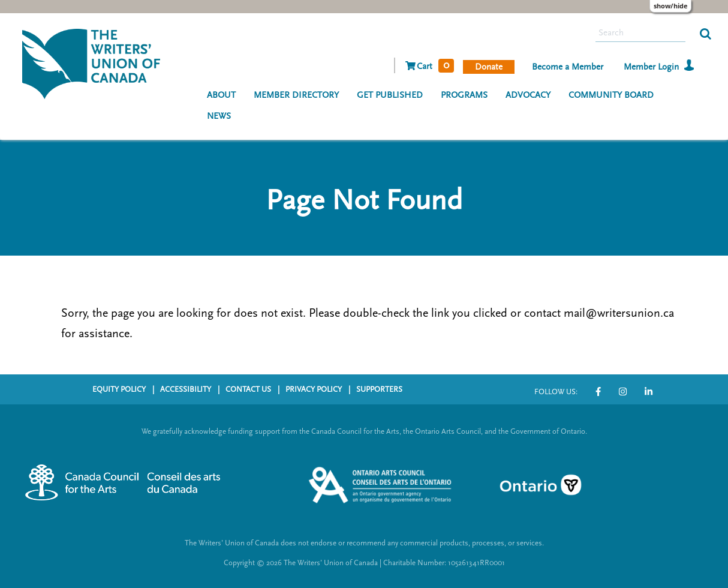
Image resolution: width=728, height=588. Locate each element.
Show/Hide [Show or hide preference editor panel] (671, 6)
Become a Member (568, 67)
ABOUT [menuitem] (221, 95)
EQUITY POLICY (119, 389)
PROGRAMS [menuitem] (464, 95)
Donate (489, 67)
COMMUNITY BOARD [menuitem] (611, 95)
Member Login (651, 67)
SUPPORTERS (379, 389)
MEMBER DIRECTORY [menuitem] (296, 95)
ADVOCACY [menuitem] (528, 95)
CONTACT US (248, 389)
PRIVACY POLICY (314, 389)
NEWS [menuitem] (219, 116)
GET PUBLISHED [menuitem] (390, 95)
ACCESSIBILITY (186, 389)
